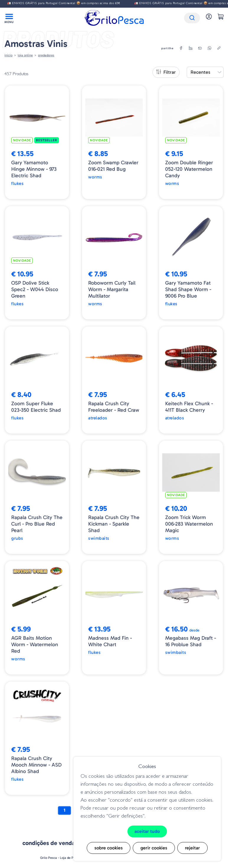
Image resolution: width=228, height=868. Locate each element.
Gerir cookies (154, 848)
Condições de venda (49, 843)
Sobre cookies (109, 848)
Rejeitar (192, 848)
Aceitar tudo (147, 831)
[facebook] (181, 48)
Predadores (46, 55)
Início (8, 55)
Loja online (25, 55)
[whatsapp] (209, 48)
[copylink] (219, 48)
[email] (200, 48)
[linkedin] (191, 48)
